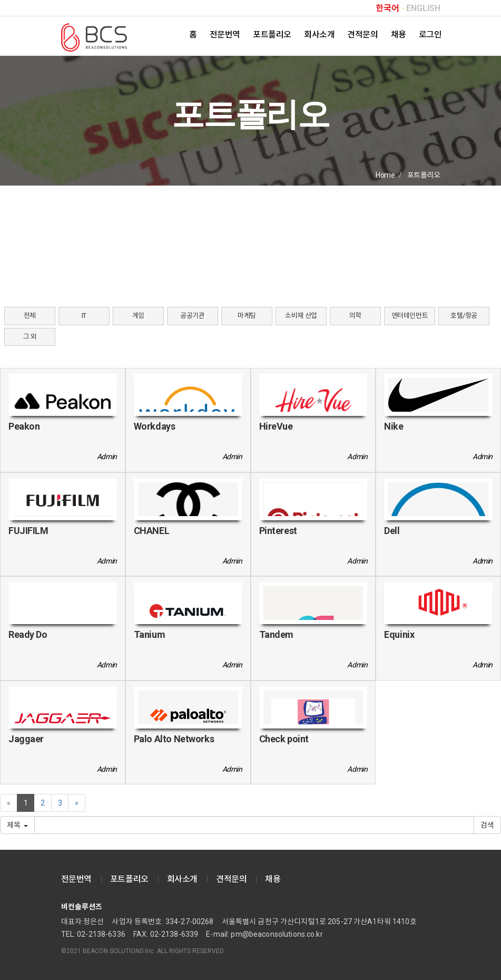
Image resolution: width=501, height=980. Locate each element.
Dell (392, 531)
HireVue (276, 426)
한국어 (387, 8)
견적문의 (362, 35)
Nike (394, 426)
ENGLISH (423, 8)
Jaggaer (26, 739)
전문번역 (225, 35)
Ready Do (28, 634)
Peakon (24, 426)
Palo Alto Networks (174, 739)
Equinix (399, 634)
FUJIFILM (28, 531)
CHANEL (151, 531)
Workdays (155, 426)
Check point (284, 739)
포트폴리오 (272, 35)
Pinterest (278, 531)
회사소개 (319, 35)
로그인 (430, 35)
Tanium (149, 634)
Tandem (276, 634)
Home (385, 175)
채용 (399, 35)
